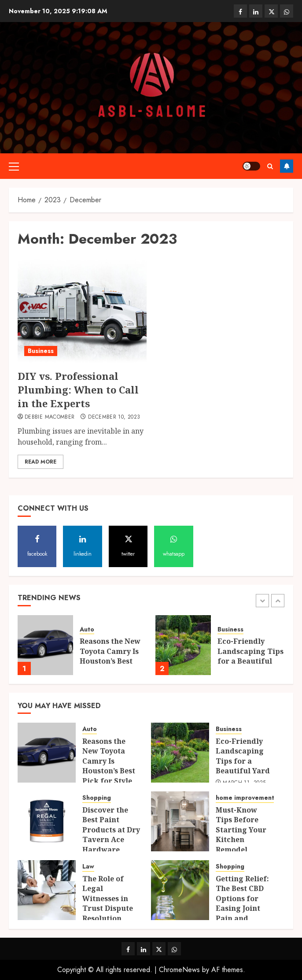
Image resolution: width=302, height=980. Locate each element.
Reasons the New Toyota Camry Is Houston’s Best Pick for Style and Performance (112, 661)
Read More (41, 462)
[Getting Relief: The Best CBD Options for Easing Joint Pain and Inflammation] (180, 890)
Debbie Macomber (50, 417)
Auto (87, 629)
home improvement (245, 798)
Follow (287, 166)
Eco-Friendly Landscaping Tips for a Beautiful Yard (250, 656)
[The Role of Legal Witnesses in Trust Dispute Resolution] (47, 890)
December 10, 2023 (114, 417)
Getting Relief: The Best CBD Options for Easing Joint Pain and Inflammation (242, 903)
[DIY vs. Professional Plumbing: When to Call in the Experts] (82, 310)
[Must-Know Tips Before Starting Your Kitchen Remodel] (180, 821)
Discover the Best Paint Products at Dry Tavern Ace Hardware (111, 830)
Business (41, 351)
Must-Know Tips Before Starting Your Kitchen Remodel (241, 830)
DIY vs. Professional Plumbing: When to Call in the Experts (78, 390)
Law (88, 867)
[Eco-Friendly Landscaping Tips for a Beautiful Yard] (183, 645)
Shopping (97, 798)
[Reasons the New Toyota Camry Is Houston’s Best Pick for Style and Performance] (45, 645)
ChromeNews (179, 970)
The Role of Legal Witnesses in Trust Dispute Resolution (108, 898)
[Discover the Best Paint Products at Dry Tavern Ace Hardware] (47, 821)
